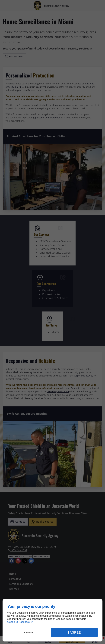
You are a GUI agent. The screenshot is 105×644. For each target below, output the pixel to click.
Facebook (24, 622)
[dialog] (52, 620)
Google (11, 622)
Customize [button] (29, 632)
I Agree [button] (74, 632)
